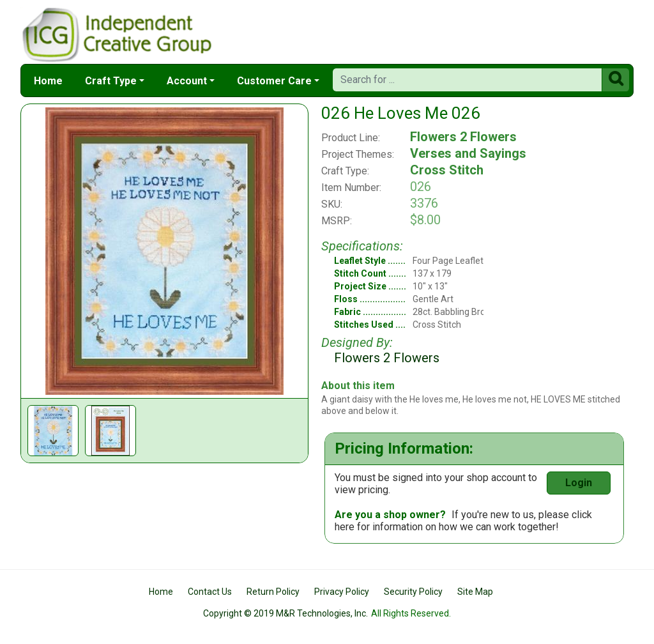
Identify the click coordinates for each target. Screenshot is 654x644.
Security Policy (413, 592)
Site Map (475, 592)
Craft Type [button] (111, 81)
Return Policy (273, 592)
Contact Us (210, 592)
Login (579, 483)
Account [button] (187, 81)
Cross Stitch (447, 170)
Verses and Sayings (468, 153)
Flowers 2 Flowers (463, 137)
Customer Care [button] (274, 81)
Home (48, 81)
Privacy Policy (342, 592)
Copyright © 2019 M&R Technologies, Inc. (285, 613)
